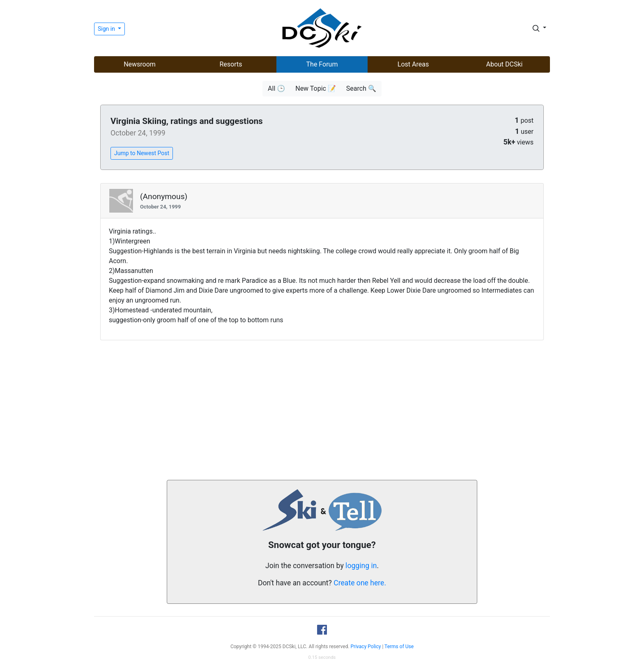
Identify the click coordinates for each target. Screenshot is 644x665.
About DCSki (505, 64)
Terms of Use (399, 647)
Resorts (231, 64)
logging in (361, 566)
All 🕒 (276, 88)
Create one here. (360, 583)
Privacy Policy (366, 647)
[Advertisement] (322, 410)
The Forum (322, 64)
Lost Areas (413, 64)
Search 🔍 (361, 88)
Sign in (107, 29)
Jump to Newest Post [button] (142, 153)
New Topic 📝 (316, 88)
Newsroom (140, 64)
